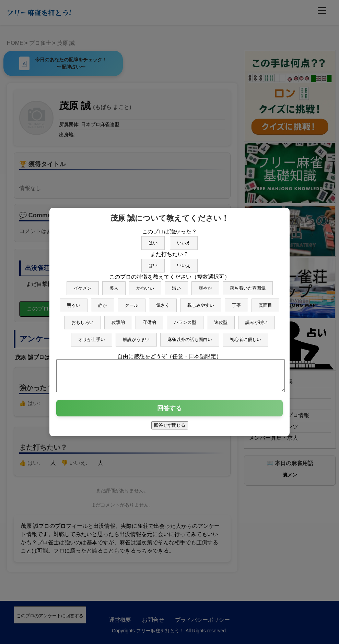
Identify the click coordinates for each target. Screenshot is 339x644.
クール (132, 302)
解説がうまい (136, 336)
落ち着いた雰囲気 (248, 285)
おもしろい (83, 319)
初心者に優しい (246, 336)
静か (103, 302)
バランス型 (185, 319)
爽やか (205, 285)
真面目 (265, 302)
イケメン (83, 285)
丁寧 (236, 302)
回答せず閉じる (170, 428)
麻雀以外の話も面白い (190, 336)
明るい (74, 302)
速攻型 (221, 319)
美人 (114, 285)
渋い (176, 285)
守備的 (149, 319)
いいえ (184, 240)
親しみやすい (201, 302)
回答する (169, 411)
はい (153, 240)
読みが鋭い (256, 319)
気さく (163, 302)
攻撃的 (118, 319)
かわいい (145, 285)
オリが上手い (92, 336)
